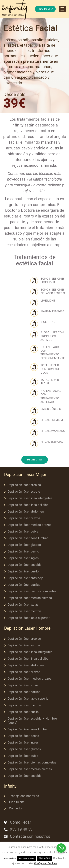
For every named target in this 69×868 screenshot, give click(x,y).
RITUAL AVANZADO (53, 431)
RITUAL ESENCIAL (52, 442)
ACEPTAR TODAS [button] (27, 858)
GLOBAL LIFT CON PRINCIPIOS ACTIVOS (52, 336)
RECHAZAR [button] (44, 858)
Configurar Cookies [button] (46, 863)
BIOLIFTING (48, 322)
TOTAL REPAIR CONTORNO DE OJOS (50, 369)
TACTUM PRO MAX (52, 311)
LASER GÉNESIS (51, 409)
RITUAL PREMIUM (52, 420)
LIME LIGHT (48, 301)
